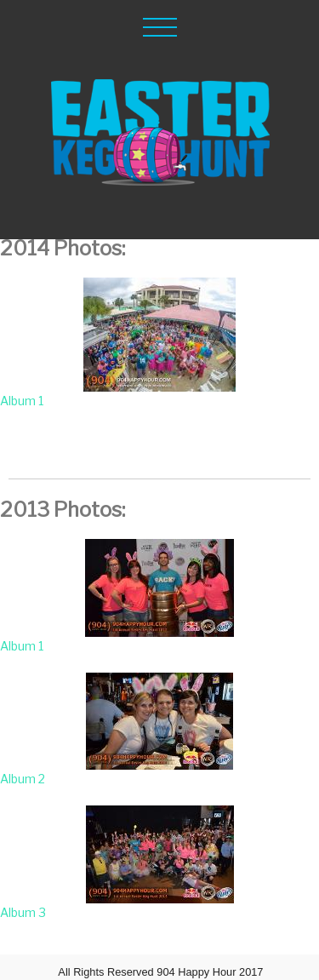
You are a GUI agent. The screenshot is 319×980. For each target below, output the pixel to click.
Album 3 (23, 912)
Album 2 (23, 779)
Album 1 (22, 401)
